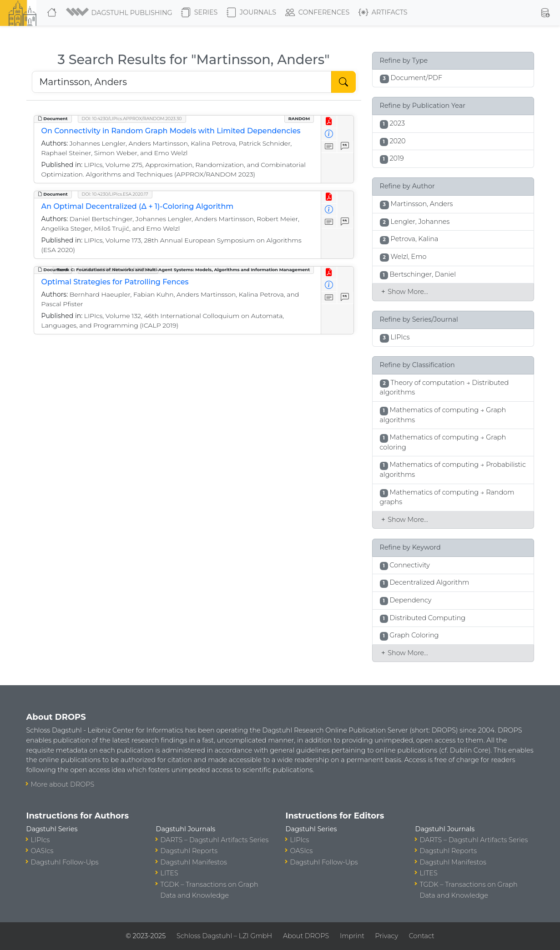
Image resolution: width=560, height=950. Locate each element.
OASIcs (42, 851)
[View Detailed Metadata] (329, 134)
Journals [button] (251, 13)
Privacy (387, 936)
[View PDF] (329, 122)
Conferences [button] (318, 13)
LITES (169, 873)
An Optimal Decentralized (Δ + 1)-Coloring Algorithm (138, 206)
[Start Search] (343, 82)
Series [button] (199, 13)
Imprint (352, 936)
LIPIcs (40, 840)
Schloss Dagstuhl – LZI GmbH (224, 936)
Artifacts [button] (383, 13)
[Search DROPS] (182, 82)
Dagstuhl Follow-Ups (65, 862)
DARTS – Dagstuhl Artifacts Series (215, 840)
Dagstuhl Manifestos (194, 862)
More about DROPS (63, 784)
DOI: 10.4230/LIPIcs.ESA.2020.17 (115, 194)
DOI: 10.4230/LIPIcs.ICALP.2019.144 (118, 270)
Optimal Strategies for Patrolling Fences (115, 282)
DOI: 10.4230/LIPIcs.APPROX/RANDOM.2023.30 (132, 119)
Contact (422, 936)
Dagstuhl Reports (189, 851)
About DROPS (306, 936)
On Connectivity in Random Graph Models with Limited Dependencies (171, 131)
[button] (120, 13)
